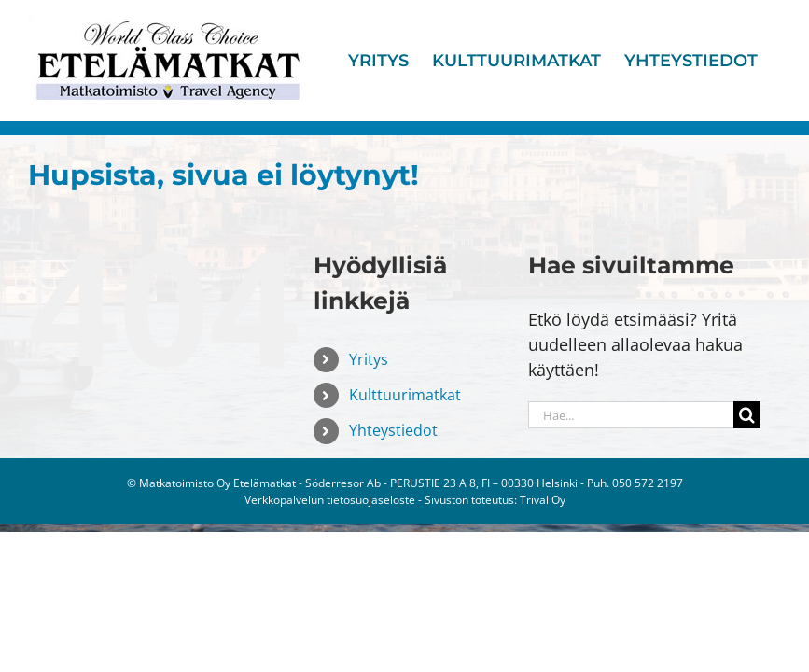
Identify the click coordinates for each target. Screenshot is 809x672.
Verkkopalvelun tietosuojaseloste (330, 500)
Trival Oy (543, 500)
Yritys (369, 359)
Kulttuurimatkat (405, 395)
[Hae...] (631, 415)
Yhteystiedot (393, 430)
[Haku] (747, 415)
